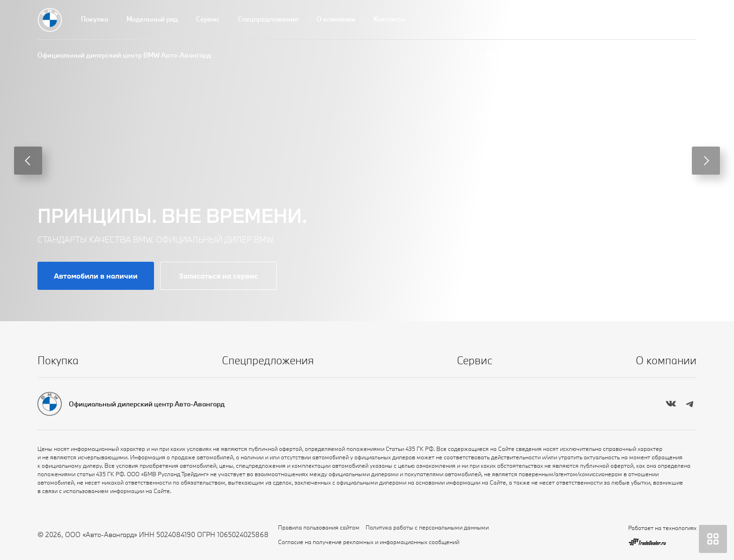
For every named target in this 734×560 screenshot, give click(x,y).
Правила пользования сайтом (319, 527)
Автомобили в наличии (96, 276)
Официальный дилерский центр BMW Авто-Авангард (124, 55)
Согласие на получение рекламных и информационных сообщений (369, 542)
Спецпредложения (268, 19)
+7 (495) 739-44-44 (666, 55)
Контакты (389, 19)
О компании (336, 19)
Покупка (95, 19)
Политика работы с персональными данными (427, 527)
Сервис (208, 19)
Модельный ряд (152, 19)
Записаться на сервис (218, 276)
